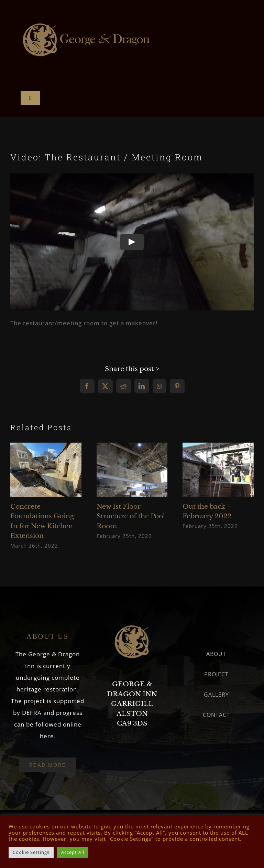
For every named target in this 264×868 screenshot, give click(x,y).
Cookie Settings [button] (31, 852)
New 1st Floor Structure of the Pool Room (131, 516)
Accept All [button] (73, 852)
